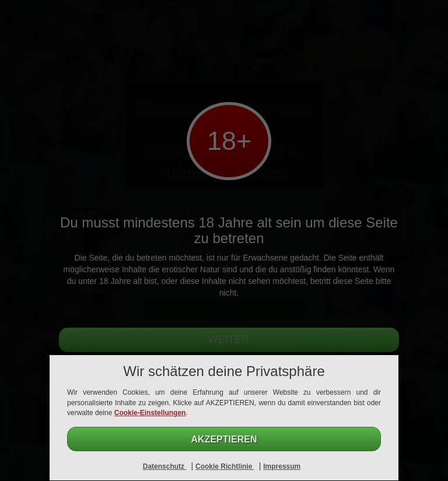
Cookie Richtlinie (225, 466)
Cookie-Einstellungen (150, 413)
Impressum (282, 466)
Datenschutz (165, 466)
